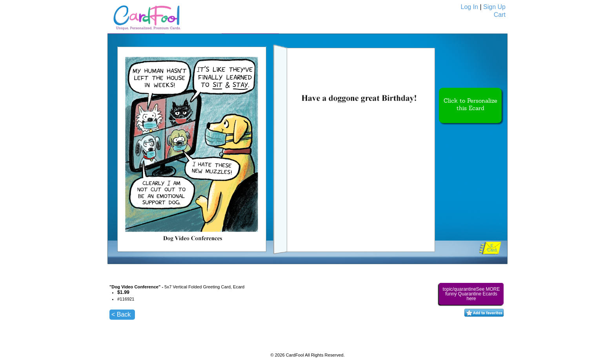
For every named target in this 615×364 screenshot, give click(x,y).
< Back (121, 314)
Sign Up (494, 7)
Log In (469, 7)
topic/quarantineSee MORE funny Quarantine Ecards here (471, 294)
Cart (500, 15)
